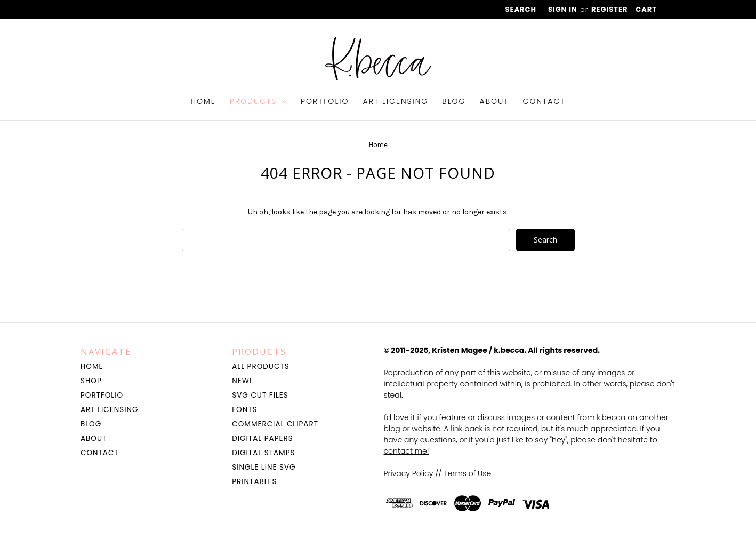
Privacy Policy (409, 473)
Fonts (244, 410)
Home (203, 101)
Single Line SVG (264, 467)
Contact (544, 101)
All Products (260, 366)
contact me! (407, 451)
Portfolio (325, 101)
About (494, 101)
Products (258, 101)
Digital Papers (262, 438)
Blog (454, 101)
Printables (254, 482)
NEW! (242, 381)
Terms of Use (467, 473)
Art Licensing (396, 101)
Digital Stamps (263, 453)
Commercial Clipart (275, 424)
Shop (91, 381)
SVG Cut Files (260, 395)
